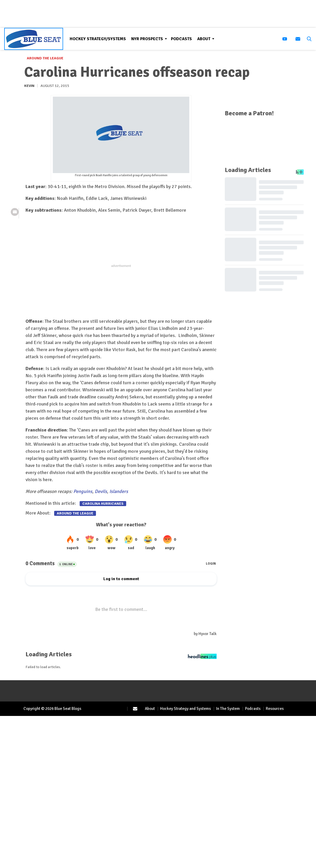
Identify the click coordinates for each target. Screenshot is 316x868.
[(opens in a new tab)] (285, 39)
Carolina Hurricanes (103, 504)
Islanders (119, 491)
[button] (308, 39)
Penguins (83, 491)
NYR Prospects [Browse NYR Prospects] (147, 39)
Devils (101, 491)
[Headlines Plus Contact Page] (202, 658)
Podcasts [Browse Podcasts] (181, 39)
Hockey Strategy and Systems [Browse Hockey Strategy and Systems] (185, 709)
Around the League (45, 58)
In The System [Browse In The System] (228, 709)
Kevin (29, 86)
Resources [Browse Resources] (275, 709)
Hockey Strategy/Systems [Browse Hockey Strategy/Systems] (98, 39)
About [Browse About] (204, 39)
